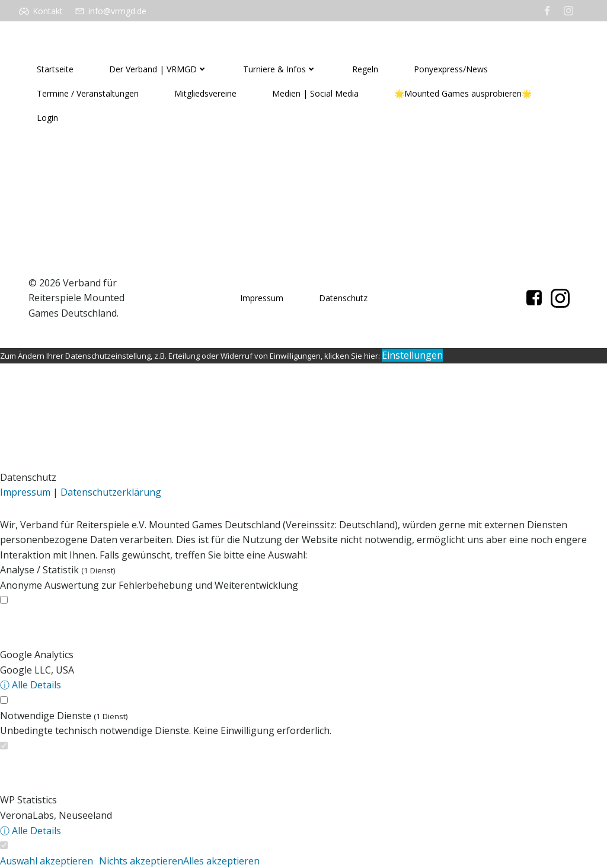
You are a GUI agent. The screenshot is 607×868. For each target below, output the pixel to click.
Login (47, 118)
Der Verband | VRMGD (158, 69)
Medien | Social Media (315, 93)
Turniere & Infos (280, 69)
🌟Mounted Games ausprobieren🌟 (463, 93)
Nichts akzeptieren (141, 861)
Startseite (55, 69)
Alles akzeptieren (221, 861)
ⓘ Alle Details (31, 685)
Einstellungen (412, 355)
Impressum (262, 298)
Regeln (365, 69)
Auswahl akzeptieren (47, 861)
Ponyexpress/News (451, 69)
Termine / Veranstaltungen (88, 93)
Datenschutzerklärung (111, 492)
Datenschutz (343, 298)
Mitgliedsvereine (205, 93)
